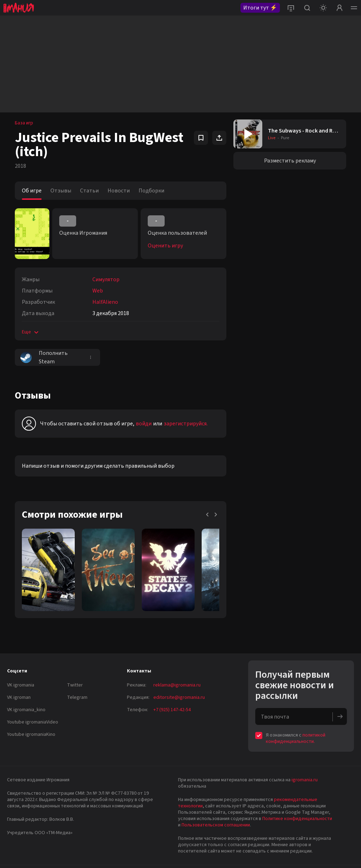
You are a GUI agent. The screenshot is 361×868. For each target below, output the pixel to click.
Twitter (75, 685)
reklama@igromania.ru (177, 685)
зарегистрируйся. (186, 424)
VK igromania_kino (26, 710)
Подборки (151, 191)
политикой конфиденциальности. (296, 738)
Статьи (89, 191)
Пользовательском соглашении (216, 825)
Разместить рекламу (290, 161)
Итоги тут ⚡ (260, 8)
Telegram (77, 697)
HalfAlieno (105, 302)
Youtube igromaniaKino (31, 734)
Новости (119, 191)
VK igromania (21, 685)
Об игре (32, 191)
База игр (24, 123)
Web (98, 291)
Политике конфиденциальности (297, 819)
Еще (31, 332)
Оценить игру (165, 246)
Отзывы (61, 191)
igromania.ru (305, 780)
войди (144, 424)
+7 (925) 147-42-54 (172, 710)
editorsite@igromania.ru (179, 697)
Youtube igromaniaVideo (33, 722)
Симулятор (106, 279)
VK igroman (19, 697)
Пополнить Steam (44, 357)
